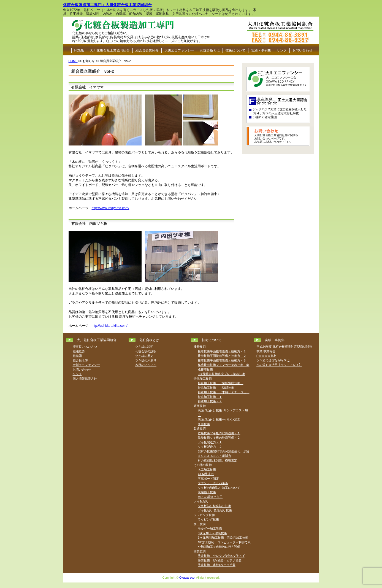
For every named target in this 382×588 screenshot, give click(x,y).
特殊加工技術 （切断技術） (217, 388)
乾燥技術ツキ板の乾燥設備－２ (219, 438)
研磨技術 (204, 424)
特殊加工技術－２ (210, 401)
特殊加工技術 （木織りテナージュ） (223, 392)
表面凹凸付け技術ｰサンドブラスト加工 (223, 413)
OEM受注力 (206, 474)
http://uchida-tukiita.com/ (110, 326)
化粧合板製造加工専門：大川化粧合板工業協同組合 (107, 5)
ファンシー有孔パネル (213, 483)
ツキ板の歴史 (144, 356)
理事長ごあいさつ (85, 347)
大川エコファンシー (179, 50)
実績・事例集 (261, 50)
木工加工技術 (207, 470)
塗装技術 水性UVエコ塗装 (216, 565)
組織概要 (79, 351)
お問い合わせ (302, 50)
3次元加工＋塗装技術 (212, 533)
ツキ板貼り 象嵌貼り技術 (215, 510)
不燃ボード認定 (208, 479)
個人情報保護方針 (85, 379)
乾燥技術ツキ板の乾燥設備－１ (219, 433)
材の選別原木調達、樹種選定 (217, 460)
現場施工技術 (207, 492)
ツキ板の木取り (146, 360)
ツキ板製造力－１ (210, 442)
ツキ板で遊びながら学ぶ (273, 360)
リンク (282, 50)
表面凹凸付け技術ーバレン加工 (219, 419)
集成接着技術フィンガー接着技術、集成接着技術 (223, 367)
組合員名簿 (80, 360)
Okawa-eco (187, 578)
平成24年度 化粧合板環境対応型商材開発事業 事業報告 (284, 349)
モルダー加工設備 (210, 528)
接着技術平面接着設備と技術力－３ (222, 360)
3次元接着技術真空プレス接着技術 (221, 374)
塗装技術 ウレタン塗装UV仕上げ (221, 556)
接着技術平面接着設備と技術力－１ (222, 351)
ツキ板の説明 (144, 347)
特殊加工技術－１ (210, 397)
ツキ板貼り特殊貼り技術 (214, 506)
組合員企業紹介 (147, 50)
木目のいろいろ (146, 365)
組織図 (77, 356)
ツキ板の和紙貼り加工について (219, 488)
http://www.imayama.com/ (111, 208)
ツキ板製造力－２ (210, 447)
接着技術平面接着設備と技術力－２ (222, 356)
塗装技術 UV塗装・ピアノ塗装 (220, 560)
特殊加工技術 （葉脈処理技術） (220, 383)
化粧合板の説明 (146, 351)
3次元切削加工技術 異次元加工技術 (223, 538)
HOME (79, 50)
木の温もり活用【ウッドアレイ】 (279, 365)
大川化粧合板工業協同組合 (110, 50)
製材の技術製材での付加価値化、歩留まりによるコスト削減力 (223, 454)
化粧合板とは (210, 50)
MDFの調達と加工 (210, 497)
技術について (235, 50)
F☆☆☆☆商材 (266, 356)
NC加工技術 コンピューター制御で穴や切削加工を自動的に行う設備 (224, 545)
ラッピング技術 (208, 519)
